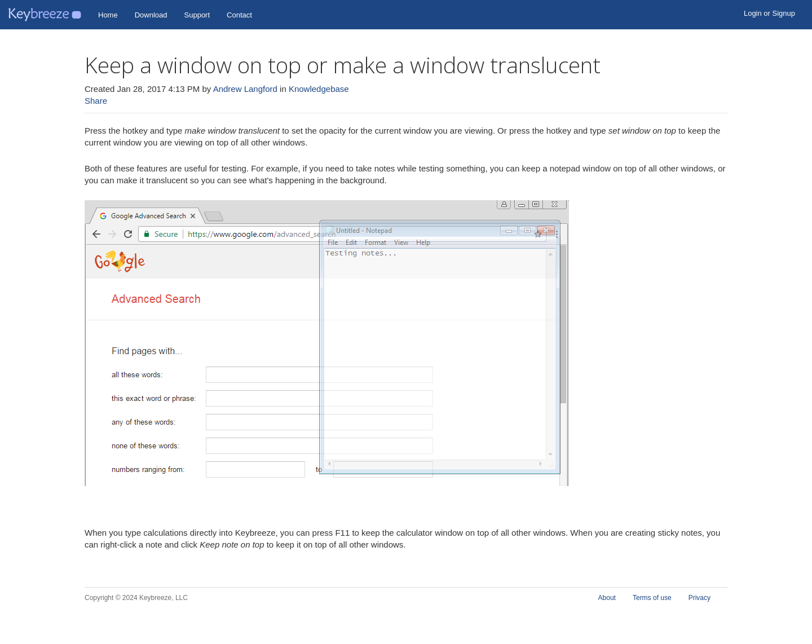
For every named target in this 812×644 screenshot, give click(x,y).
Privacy (700, 598)
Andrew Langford (245, 89)
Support (197, 15)
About (607, 598)
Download (151, 15)
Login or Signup (769, 13)
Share (96, 101)
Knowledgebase (319, 89)
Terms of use (652, 598)
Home (108, 15)
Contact (239, 15)
